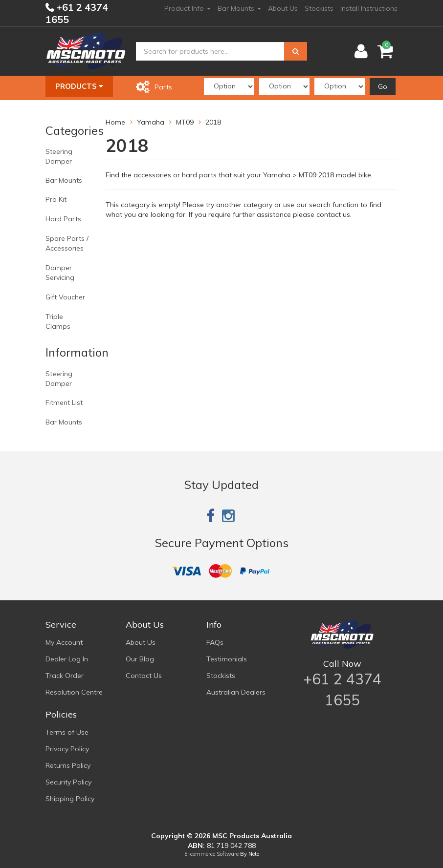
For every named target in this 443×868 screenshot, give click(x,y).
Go (383, 86)
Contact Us (144, 676)
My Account (64, 642)
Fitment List (64, 402)
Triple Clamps (58, 321)
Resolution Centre (74, 692)
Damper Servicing (60, 273)
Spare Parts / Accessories (67, 243)
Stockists (319, 8)
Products (79, 86)
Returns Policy (68, 765)
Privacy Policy (67, 749)
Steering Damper (59, 156)
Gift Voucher (65, 297)
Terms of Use (67, 732)
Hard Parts (63, 219)
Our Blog (140, 659)
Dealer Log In (67, 659)
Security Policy (68, 782)
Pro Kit (56, 199)
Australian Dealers (236, 692)
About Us (283, 8)
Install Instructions (369, 8)
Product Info (188, 8)
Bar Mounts (239, 8)
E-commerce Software (211, 854)
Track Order (65, 676)
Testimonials (227, 659)
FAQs (215, 642)
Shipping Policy (70, 799)
